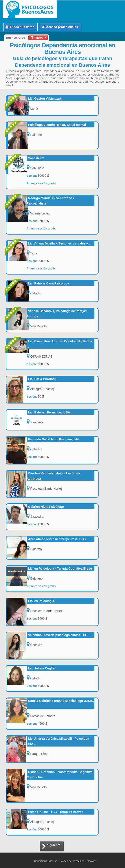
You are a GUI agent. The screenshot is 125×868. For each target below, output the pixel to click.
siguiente (51, 846)
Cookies (92, 861)
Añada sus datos (20, 27)
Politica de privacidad (72, 861)
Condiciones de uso (45, 861)
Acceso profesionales (60, 27)
